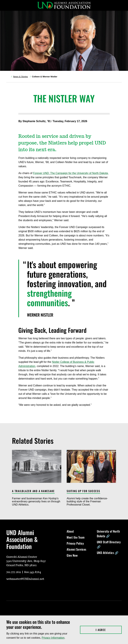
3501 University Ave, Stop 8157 (26, 561)
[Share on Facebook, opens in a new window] (25, 126)
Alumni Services (76, 549)
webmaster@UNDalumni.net (25, 579)
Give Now (72, 555)
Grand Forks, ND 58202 (21, 565)
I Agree (109, 630)
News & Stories (20, 77)
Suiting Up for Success (83, 491)
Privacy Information (53, 638)
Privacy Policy (75, 543)
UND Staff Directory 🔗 (109, 544)
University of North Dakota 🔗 (108, 534)
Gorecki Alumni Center (22, 557)
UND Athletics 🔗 (108, 553)
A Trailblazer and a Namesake (33, 491)
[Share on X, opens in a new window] (20, 126)
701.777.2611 (14, 572)
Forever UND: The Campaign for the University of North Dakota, (71, 173)
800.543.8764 (33, 572)
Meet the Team (76, 537)
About (70, 531)
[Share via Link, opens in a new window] (31, 126)
